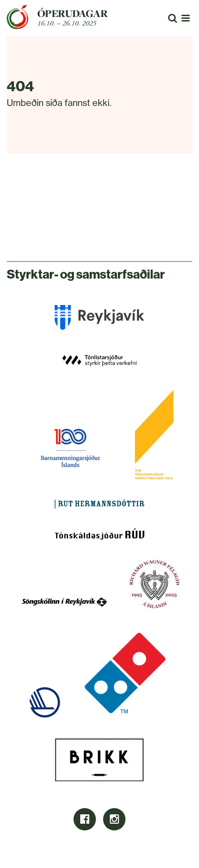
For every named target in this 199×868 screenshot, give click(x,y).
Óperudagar (72, 13)
